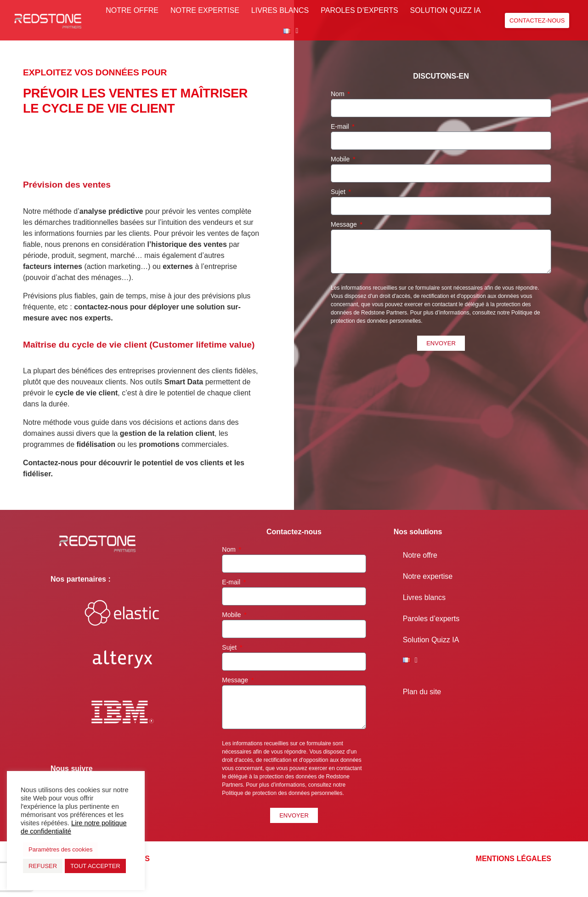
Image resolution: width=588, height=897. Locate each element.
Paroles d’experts (359, 10)
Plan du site (422, 692)
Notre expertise (205, 10)
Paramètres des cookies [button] (60, 849)
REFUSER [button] (43, 866)
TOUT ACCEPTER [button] (95, 866)
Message (345, 224)
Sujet (339, 192)
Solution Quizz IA (446, 10)
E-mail (341, 126)
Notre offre (132, 10)
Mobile (341, 159)
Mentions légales (514, 859)
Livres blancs (280, 10)
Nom (338, 94)
